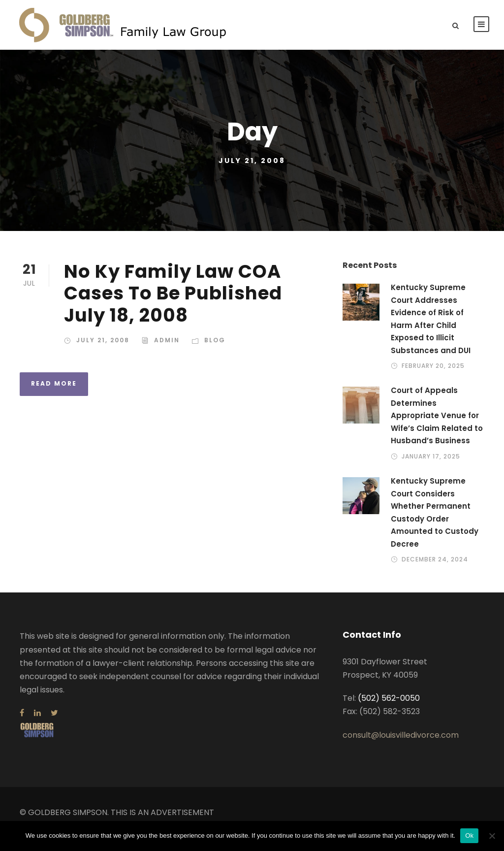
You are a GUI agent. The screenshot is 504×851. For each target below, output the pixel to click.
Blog (215, 340)
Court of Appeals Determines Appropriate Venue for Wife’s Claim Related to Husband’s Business (437, 415)
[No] (492, 836)
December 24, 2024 (435, 559)
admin (167, 340)
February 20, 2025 (433, 366)
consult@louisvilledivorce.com (401, 735)
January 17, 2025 (431, 456)
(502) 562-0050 (389, 698)
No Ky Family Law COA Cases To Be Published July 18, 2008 (173, 293)
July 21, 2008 (103, 340)
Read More (54, 383)
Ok (469, 835)
